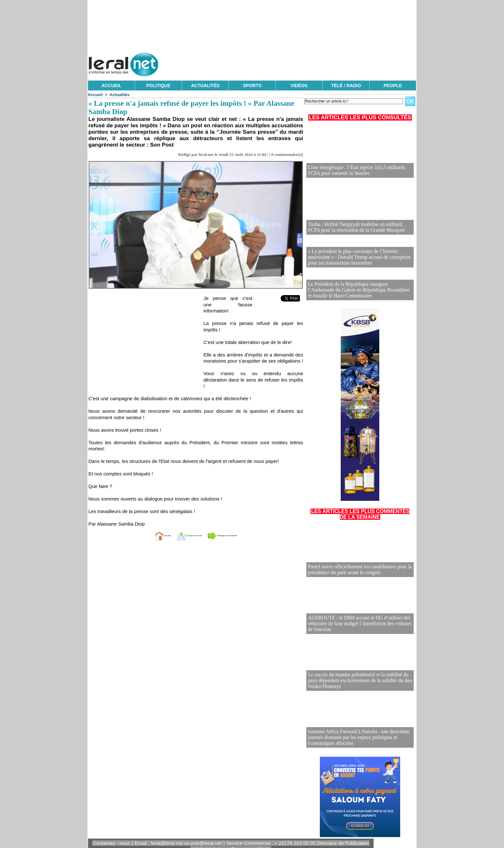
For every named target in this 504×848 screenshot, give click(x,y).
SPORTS (252, 86)
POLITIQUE (158, 86)
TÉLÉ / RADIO (346, 86)
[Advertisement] (299, 63)
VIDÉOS (299, 86)
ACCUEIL (111, 86)
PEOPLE (393, 86)
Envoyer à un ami (180, 535)
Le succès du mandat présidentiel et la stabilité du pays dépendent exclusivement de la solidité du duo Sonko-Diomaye (357, 677)
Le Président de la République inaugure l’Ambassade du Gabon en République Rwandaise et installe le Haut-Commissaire (359, 287)
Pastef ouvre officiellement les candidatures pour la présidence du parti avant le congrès (354, 566)
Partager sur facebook (239, 535)
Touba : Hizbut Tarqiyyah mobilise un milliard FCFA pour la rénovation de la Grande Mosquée (356, 228)
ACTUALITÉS (205, 86)
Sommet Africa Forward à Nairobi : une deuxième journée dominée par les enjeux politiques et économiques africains (353, 734)
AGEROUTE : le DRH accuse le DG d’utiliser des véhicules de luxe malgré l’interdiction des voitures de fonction (357, 621)
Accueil (95, 95)
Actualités (120, 95)
